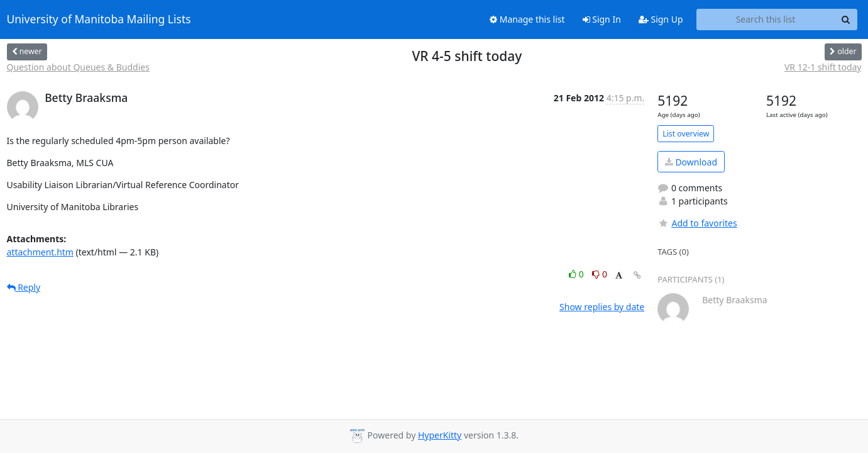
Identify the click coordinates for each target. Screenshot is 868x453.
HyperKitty (440, 435)
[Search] (846, 20)
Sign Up (661, 19)
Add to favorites (697, 223)
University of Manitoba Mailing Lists (99, 20)
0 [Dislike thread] (600, 274)
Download (691, 162)
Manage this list (527, 19)
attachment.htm (40, 252)
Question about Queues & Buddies (78, 67)
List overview (686, 134)
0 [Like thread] (577, 274)
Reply (24, 287)
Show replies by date (602, 307)
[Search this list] (766, 20)
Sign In (602, 19)
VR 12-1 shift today (823, 67)
